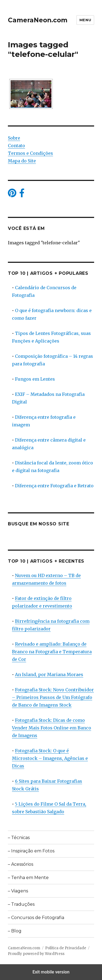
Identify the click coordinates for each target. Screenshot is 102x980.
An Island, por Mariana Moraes (49, 674)
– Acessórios (21, 864)
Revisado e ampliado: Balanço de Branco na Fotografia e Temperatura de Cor (52, 652)
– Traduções (21, 904)
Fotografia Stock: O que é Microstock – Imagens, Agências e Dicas (50, 758)
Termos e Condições (30, 153)
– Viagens (18, 891)
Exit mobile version (51, 972)
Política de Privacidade (66, 948)
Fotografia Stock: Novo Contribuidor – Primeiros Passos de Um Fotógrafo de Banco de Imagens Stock (53, 697)
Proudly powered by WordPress (36, 954)
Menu (85, 20)
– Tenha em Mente (28, 878)
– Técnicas (19, 838)
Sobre (14, 138)
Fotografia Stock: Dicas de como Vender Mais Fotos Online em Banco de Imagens (52, 728)
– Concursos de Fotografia (36, 918)
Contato (16, 146)
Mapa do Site (22, 161)
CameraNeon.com (38, 20)
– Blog (15, 931)
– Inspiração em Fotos (31, 851)
